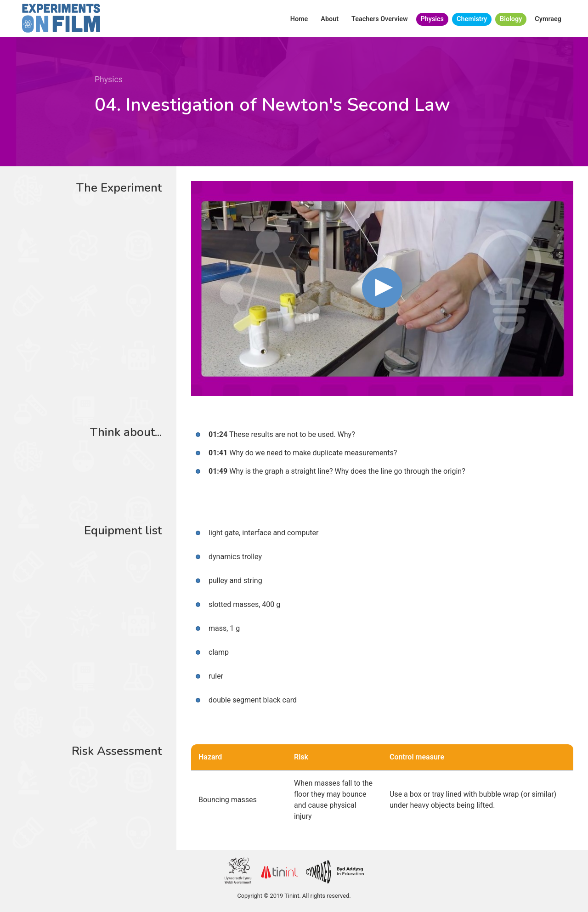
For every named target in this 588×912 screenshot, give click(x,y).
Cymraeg (548, 19)
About (330, 19)
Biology (511, 19)
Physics (432, 19)
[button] (382, 288)
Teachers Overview (380, 19)
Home (299, 19)
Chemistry (472, 19)
